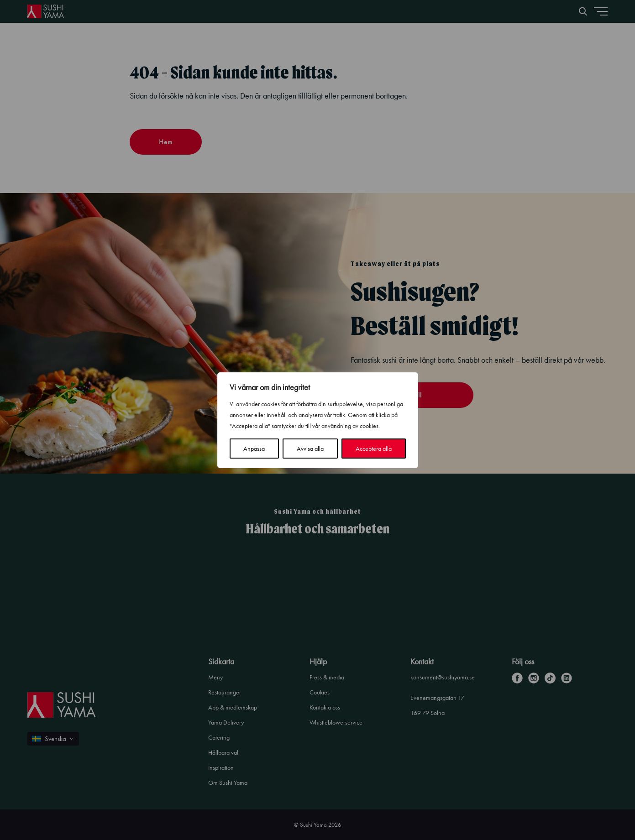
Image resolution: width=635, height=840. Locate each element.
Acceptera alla (374, 449)
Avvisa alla (310, 449)
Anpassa (254, 449)
